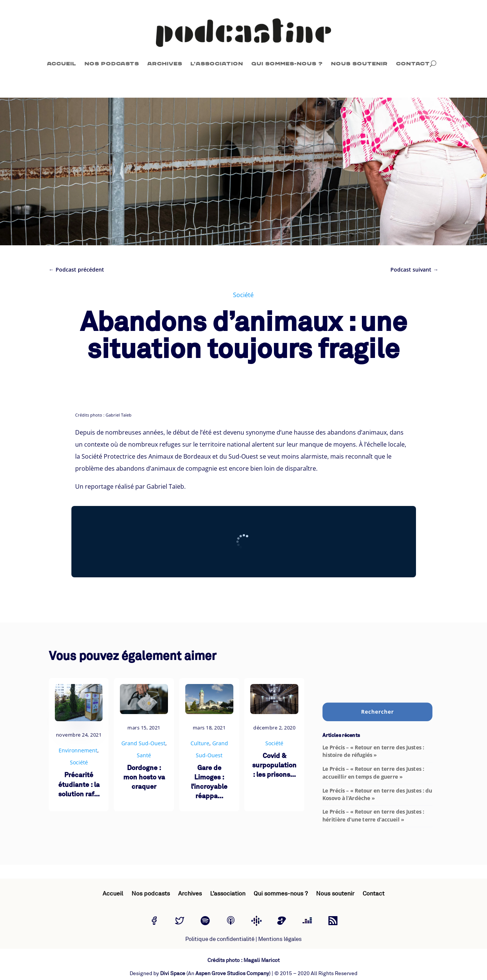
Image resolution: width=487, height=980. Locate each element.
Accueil (62, 64)
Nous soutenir (359, 64)
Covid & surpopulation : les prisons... (274, 766)
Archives (165, 64)
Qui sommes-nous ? (287, 64)
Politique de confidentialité (220, 939)
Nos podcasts (112, 64)
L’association (217, 64)
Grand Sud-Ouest (143, 743)
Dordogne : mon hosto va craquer (144, 778)
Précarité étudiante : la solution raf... (79, 785)
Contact (413, 64)
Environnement (78, 750)
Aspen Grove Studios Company (232, 973)
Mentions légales (280, 939)
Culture (200, 743)
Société (243, 295)
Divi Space (173, 973)
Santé (144, 755)
